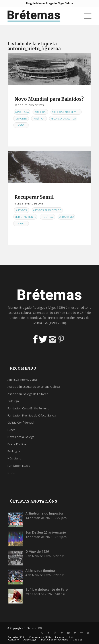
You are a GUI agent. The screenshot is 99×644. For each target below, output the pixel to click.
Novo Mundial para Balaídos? (49, 99)
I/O (40, 628)
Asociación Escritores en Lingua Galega (34, 387)
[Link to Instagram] (55, 633)
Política (39, 119)
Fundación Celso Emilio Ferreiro (28, 408)
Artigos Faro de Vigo (66, 112)
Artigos (40, 112)
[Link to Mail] (82, 633)
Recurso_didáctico (63, 119)
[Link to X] (42, 633)
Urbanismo (66, 217)
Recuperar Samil (34, 197)
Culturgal (14, 401)
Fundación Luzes (19, 466)
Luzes (12, 430)
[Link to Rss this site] (88, 633)
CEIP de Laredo (65, 313)
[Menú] (85, 16)
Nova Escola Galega (21, 437)
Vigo (21, 125)
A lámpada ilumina (40, 570)
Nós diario (14, 458)
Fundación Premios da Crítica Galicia (32, 415)
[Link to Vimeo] (75, 633)
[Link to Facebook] (48, 633)
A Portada (22, 112)
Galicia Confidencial (21, 422)
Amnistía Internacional (22, 380)
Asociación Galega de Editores (28, 394)
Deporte (21, 119)
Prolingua (14, 451)
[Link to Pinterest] (62, 633)
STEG (11, 473)
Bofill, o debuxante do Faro (47, 589)
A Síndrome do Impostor (45, 513)
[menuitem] (85, 16)
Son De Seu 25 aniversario (46, 532)
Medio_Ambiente (25, 217)
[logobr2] (41, 16)
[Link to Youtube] (68, 633)
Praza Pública (17, 444)
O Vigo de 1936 (37, 551)
